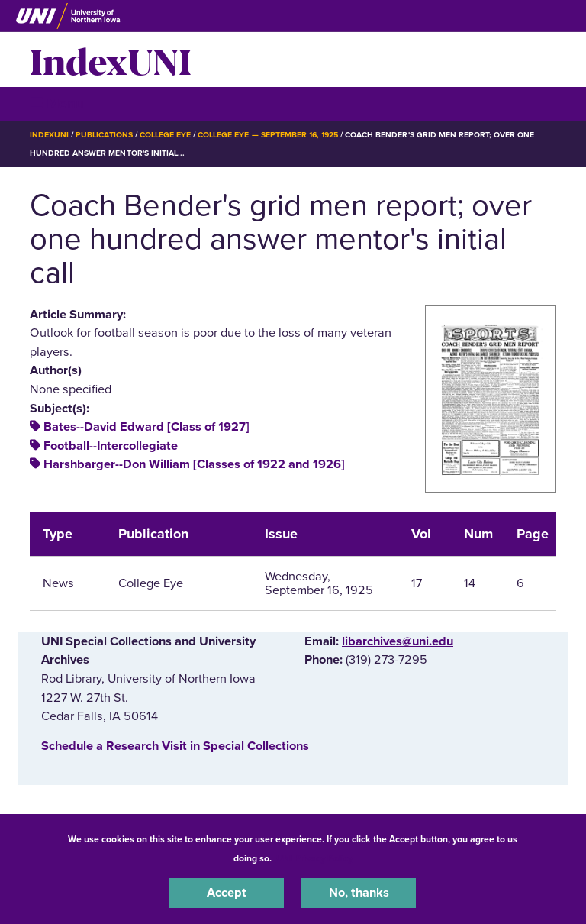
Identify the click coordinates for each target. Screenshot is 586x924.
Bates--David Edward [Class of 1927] (146, 427)
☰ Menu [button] (57, 103)
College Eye (165, 135)
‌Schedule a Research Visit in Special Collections (175, 746)
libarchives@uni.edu (398, 641)
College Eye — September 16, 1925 (268, 135)
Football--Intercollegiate (111, 446)
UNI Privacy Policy (314, 858)
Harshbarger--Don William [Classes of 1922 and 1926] (194, 464)
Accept (227, 893)
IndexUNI (111, 60)
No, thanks (359, 893)
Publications (104, 135)
